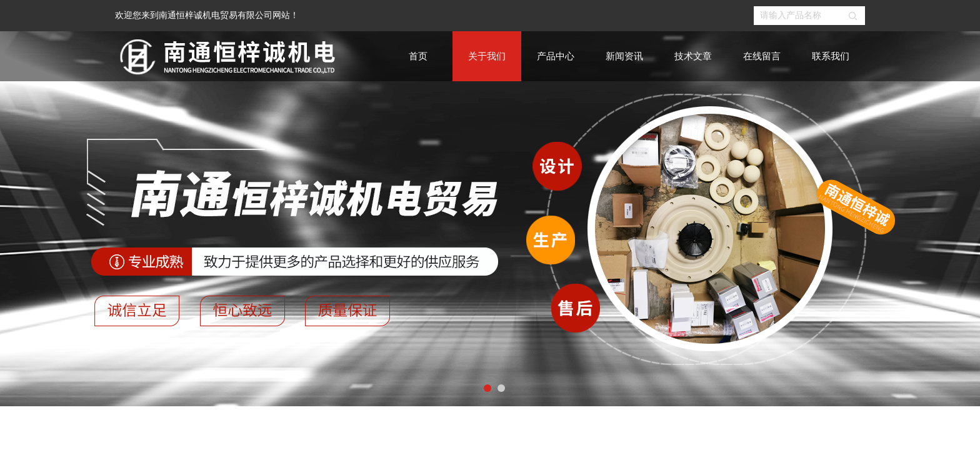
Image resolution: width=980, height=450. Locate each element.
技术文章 (693, 56)
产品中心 (556, 56)
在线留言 (762, 56)
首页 (418, 56)
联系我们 (831, 56)
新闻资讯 (624, 56)
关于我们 (487, 56)
